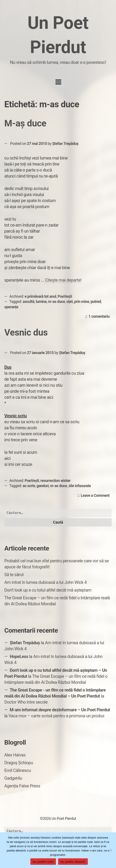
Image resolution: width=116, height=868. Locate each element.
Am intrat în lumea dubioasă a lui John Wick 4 (45, 582)
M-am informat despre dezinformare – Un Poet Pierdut (60, 710)
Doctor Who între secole (26, 702)
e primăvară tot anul (40, 296)
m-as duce (56, 302)
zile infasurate (80, 486)
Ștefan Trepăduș (65, 144)
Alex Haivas (15, 755)
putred (96, 302)
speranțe (11, 307)
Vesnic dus (26, 332)
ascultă (29, 302)
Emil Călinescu (18, 770)
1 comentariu (100, 317)
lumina (41, 302)
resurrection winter (56, 481)
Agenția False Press (22, 786)
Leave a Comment (96, 496)
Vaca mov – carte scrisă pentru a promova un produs (56, 716)
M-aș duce (25, 123)
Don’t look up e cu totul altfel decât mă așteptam (48, 590)
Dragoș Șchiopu (19, 763)
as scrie (29, 486)
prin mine (82, 302)
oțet (70, 302)
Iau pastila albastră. (73, 862)
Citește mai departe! (63, 280)
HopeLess (19, 656)
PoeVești (65, 296)
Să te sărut (14, 575)
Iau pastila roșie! (43, 862)
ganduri (43, 486)
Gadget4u (13, 778)
